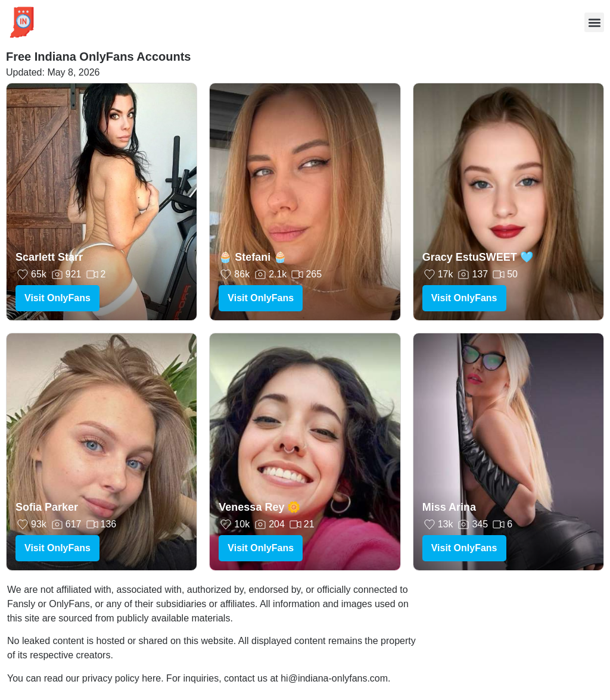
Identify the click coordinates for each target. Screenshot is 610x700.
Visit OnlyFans (57, 298)
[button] (594, 22)
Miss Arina (449, 507)
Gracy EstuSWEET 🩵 (478, 257)
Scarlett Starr (49, 257)
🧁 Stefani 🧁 (253, 257)
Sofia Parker (47, 507)
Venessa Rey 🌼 (259, 507)
